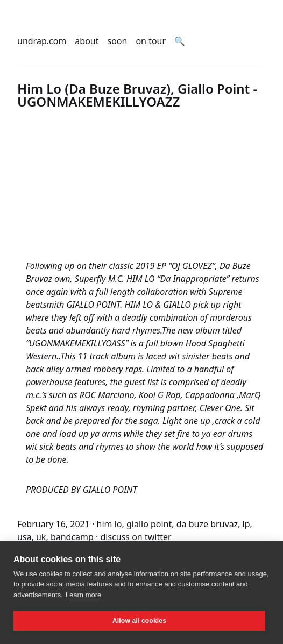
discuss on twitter (136, 537)
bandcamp (72, 537)
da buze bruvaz (207, 524)
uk (41, 537)
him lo (109, 524)
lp (246, 524)
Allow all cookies (139, 621)
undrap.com (42, 41)
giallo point (149, 524)
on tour (151, 41)
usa (24, 537)
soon (118, 41)
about (87, 41)
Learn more (83, 595)
